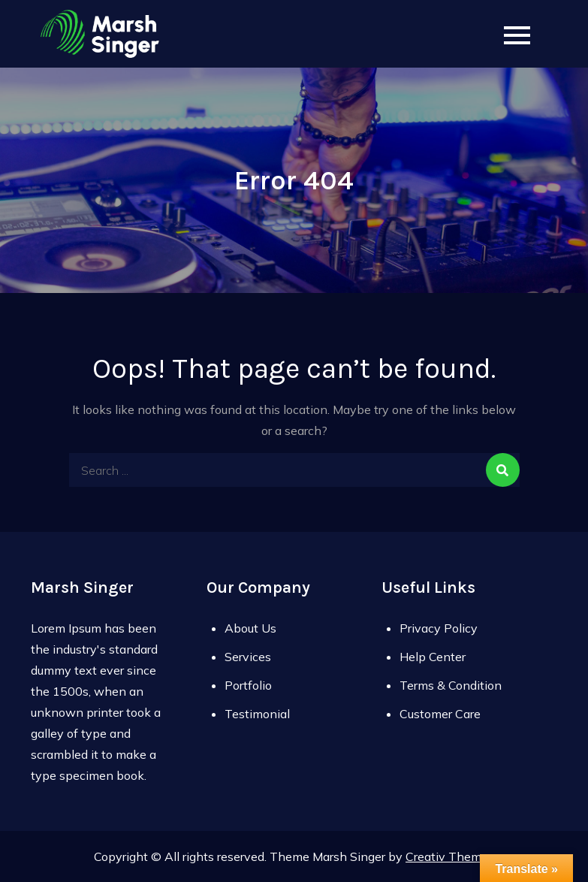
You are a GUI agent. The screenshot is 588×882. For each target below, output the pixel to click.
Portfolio (248, 685)
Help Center (433, 657)
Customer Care (440, 714)
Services (248, 657)
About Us (250, 628)
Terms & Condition (451, 685)
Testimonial (257, 714)
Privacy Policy (439, 628)
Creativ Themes (450, 856)
